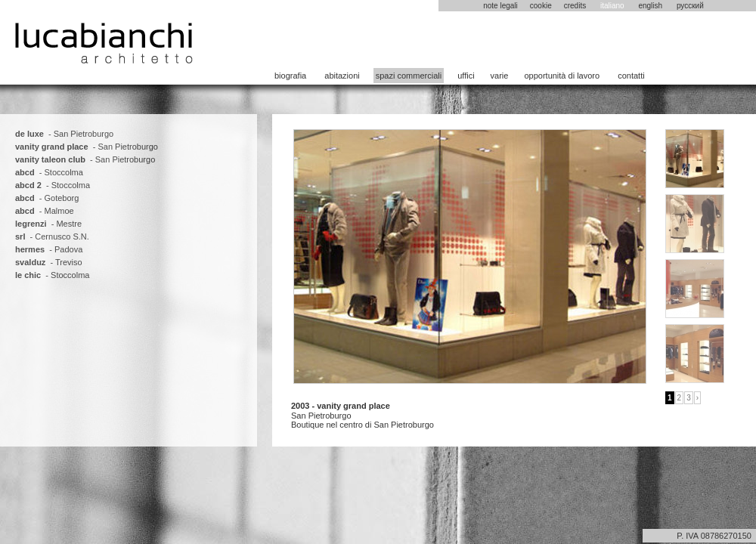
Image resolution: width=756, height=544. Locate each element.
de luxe (29, 134)
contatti (631, 76)
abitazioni (342, 76)
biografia (290, 76)
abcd (25, 172)
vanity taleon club (50, 159)
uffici (466, 76)
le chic (28, 275)
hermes (30, 249)
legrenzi (31, 224)
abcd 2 (28, 185)
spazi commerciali (409, 76)
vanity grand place (52, 147)
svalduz (30, 262)
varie (500, 76)
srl (20, 236)
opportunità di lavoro (562, 76)
